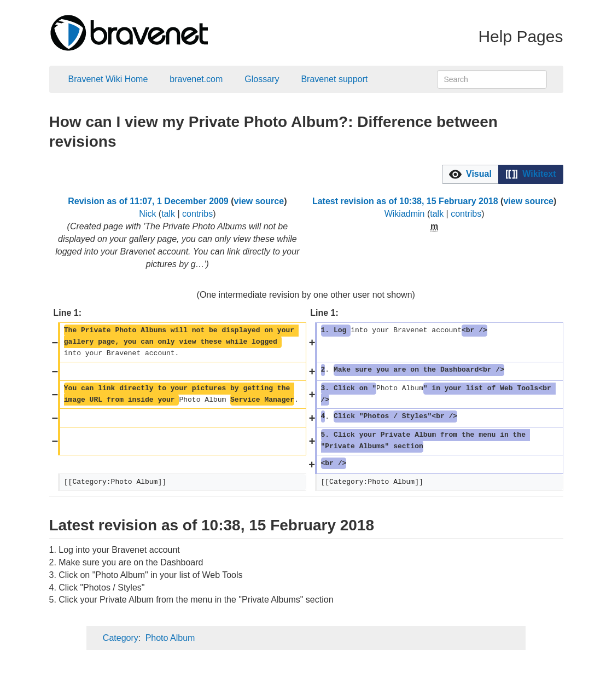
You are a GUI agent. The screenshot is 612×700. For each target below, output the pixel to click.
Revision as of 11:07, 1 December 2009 (148, 201)
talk (168, 214)
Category (121, 638)
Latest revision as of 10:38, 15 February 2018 (405, 201)
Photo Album (170, 638)
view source (259, 201)
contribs (197, 214)
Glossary (262, 79)
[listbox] (503, 174)
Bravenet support (334, 79)
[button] (470, 174)
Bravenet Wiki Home (108, 79)
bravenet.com (196, 79)
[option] (470, 174)
